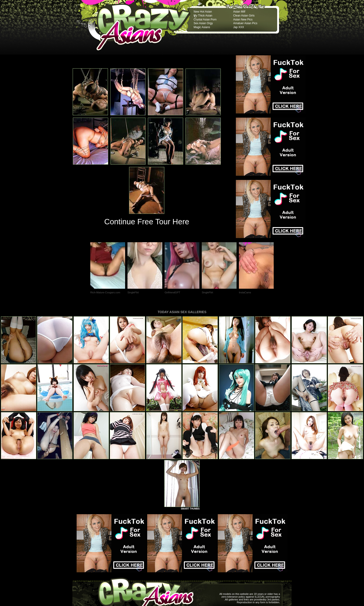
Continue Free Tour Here (147, 222)
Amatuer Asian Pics (245, 23)
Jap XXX (239, 27)
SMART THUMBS (190, 509)
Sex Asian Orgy (203, 23)
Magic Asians (202, 27)
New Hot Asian (203, 12)
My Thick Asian (203, 16)
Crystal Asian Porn (205, 20)
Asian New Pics (243, 20)
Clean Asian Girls (244, 16)
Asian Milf (239, 12)
